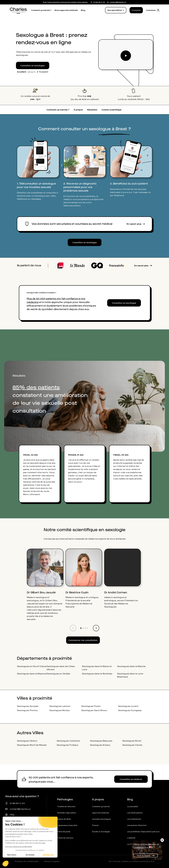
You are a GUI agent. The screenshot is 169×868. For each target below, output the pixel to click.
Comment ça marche (101, 806)
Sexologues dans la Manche (131, 666)
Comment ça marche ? (41, 10)
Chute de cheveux (65, 838)
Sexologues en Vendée (58, 674)
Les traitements (134, 819)
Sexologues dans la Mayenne (32, 674)
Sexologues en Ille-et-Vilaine (32, 666)
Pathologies (65, 799)
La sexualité (132, 806)
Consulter (136, 10)
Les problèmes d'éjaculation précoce (143, 832)
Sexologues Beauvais (101, 741)
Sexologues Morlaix (60, 710)
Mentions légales (52, 861)
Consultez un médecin (131, 779)
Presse (95, 825)
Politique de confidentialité (27, 861)
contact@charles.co (20, 809)
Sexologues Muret (132, 741)
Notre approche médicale (66, 10)
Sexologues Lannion (60, 706)
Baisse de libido (64, 819)
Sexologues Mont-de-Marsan (32, 745)
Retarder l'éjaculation (67, 813)
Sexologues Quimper (28, 706)
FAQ (12, 815)
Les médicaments (135, 813)
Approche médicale (101, 813)
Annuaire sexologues (101, 819)
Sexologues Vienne (132, 745)
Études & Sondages (101, 832)
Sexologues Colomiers (68, 741)
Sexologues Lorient (128, 706)
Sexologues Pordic (91, 706)
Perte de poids (64, 832)
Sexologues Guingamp (130, 710)
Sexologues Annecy (100, 745)
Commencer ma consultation (83, 640)
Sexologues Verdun (27, 741)
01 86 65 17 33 (17, 803)
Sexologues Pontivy (27, 710)
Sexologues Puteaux (67, 745)
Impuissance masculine (67, 825)
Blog (83, 10)
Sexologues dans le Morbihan (97, 674)
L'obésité (131, 838)
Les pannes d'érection (137, 825)
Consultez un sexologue (33, 65)
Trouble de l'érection (66, 806)
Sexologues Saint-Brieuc (94, 710)
